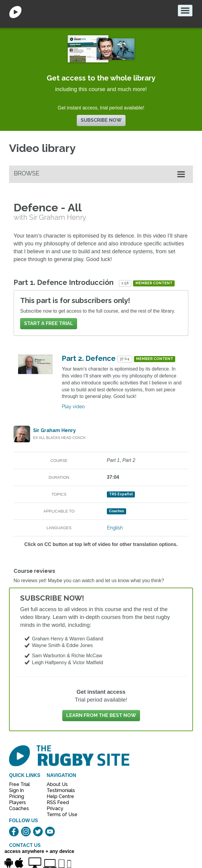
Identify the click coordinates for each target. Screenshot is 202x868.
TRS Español (121, 494)
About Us (57, 784)
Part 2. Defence (89, 358)
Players (17, 802)
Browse (27, 173)
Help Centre (59, 796)
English (115, 528)
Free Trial (19, 784)
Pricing (17, 796)
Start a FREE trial (49, 323)
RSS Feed (58, 802)
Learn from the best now (101, 715)
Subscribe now (101, 120)
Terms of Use (59, 814)
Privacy (55, 808)
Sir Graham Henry (54, 430)
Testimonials (59, 790)
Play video (73, 407)
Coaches (19, 808)
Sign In (16, 790)
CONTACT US (25, 845)
